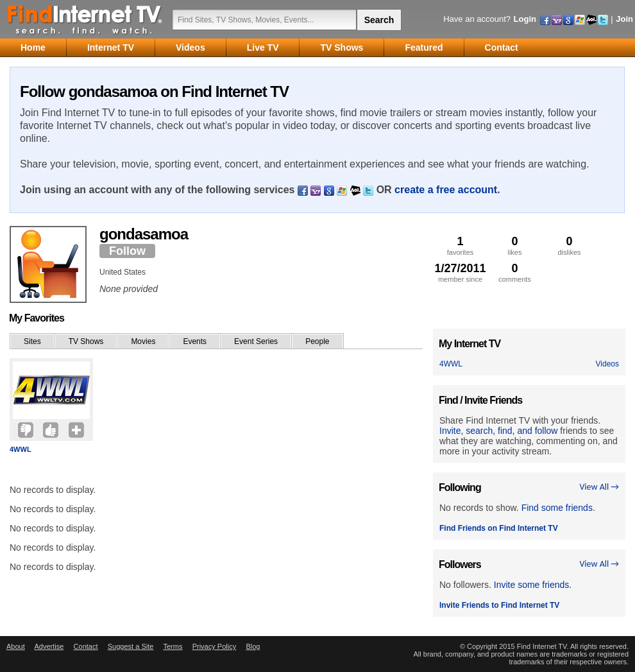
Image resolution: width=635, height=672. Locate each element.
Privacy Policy (214, 646)
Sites (32, 341)
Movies (143, 341)
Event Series (256, 341)
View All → (599, 487)
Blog (253, 646)
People (317, 341)
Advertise (49, 646)
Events (195, 341)
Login (525, 19)
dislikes (569, 246)
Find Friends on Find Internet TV (499, 528)
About (16, 646)
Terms (173, 646)
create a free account (446, 190)
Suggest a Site (131, 646)
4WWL (21, 449)
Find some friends (557, 508)
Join (624, 19)
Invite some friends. (533, 585)
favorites (460, 246)
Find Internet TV (85, 19)
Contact (86, 646)
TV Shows (86, 341)
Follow (127, 251)
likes (515, 246)
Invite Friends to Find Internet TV (499, 605)
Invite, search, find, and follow (498, 431)
